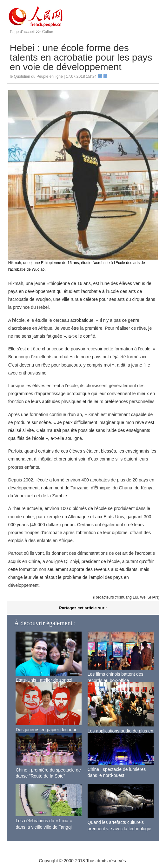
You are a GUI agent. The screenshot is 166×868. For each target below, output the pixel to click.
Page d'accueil (22, 32)
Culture (48, 32)
